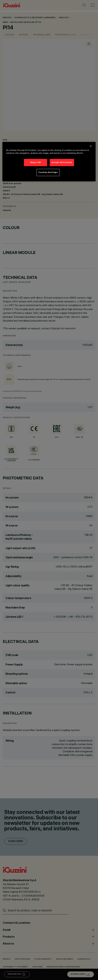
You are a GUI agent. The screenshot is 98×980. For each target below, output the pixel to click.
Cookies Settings (48, 172)
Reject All (36, 162)
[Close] (91, 146)
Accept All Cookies (62, 162)
